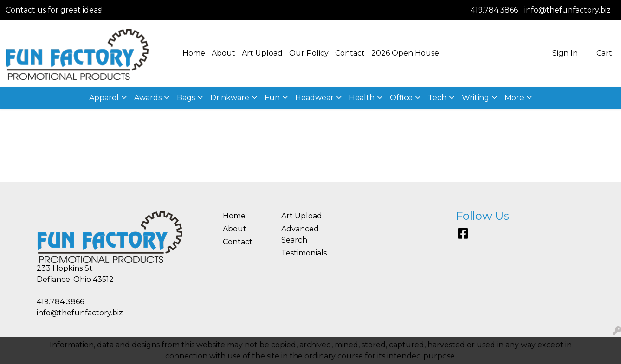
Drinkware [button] (230, 98)
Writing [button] (475, 98)
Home (194, 53)
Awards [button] (148, 98)
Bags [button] (186, 98)
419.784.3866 (494, 10)
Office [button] (401, 98)
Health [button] (362, 98)
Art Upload (262, 53)
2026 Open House (405, 53)
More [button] (514, 98)
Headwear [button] (314, 98)
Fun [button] (272, 98)
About (223, 53)
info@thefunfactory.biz (568, 10)
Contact (350, 53)
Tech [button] (437, 98)
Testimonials (304, 253)
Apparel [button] (104, 98)
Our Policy (309, 53)
